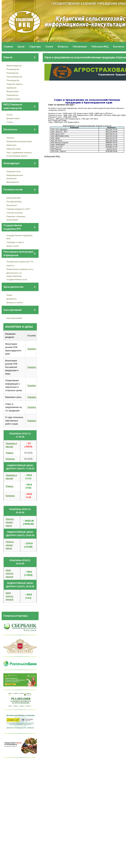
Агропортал (12, 205)
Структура (35, 47)
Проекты (10, 138)
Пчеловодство (13, 80)
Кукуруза (10, 459)
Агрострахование (14, 318)
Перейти (32, 349)
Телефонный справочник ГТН (20, 262)
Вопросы (63, 47)
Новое (9, 295)
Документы (12, 299)
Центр (21, 47)
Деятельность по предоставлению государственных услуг (17, 276)
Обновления (80, 47)
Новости (10, 265)
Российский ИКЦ (14, 202)
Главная (8, 47)
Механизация (13, 91)
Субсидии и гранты (15, 242)
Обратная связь (14, 149)
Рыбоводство (13, 73)
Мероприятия (13, 182)
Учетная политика (15, 213)
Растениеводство (14, 77)
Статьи (10, 122)
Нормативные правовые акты (20, 269)
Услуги (49, 47)
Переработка (12, 95)
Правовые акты (14, 171)
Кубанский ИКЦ (13, 198)
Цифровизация (13, 99)
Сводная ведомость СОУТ (18, 209)
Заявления (11, 145)
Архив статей (13, 246)
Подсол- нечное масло (10, 522)
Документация (13, 118)
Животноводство (14, 65)
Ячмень (10, 453)
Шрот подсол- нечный (10, 573)
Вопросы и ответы (15, 302)
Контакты (119, 47)
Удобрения (11, 88)
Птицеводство (13, 69)
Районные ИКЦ (100, 47)
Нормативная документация (19, 141)
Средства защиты (15, 84)
